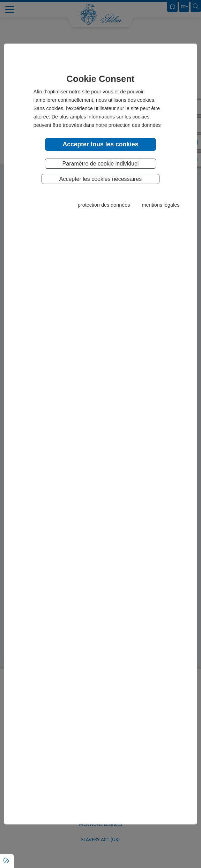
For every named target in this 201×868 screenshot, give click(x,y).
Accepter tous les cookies (100, 144)
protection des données (104, 205)
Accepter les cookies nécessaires (101, 179)
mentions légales (161, 205)
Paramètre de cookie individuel (101, 164)
